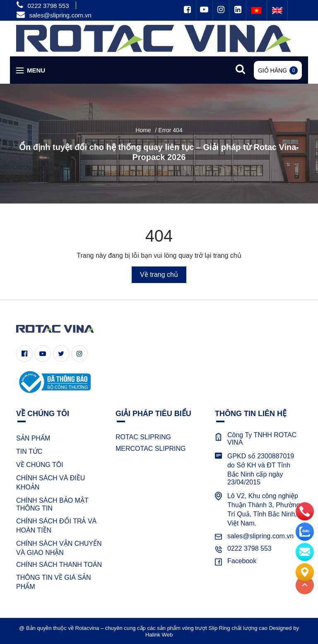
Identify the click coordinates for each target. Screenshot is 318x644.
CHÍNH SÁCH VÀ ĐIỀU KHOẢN (51, 483)
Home (143, 130)
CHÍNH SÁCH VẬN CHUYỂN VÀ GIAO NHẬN (59, 548)
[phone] (305, 510)
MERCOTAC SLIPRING (151, 449)
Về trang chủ (159, 275)
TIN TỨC (29, 452)
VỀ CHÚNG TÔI (40, 465)
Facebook (242, 561)
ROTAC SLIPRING (143, 437)
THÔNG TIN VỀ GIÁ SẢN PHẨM (54, 582)
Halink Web (159, 635)
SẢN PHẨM (33, 438)
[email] (305, 550)
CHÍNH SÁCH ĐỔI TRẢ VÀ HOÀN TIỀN (56, 526)
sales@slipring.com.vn (60, 15)
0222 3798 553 (48, 6)
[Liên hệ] (305, 571)
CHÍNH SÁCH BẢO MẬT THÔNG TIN (52, 504)
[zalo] (305, 530)
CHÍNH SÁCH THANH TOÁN (59, 565)
